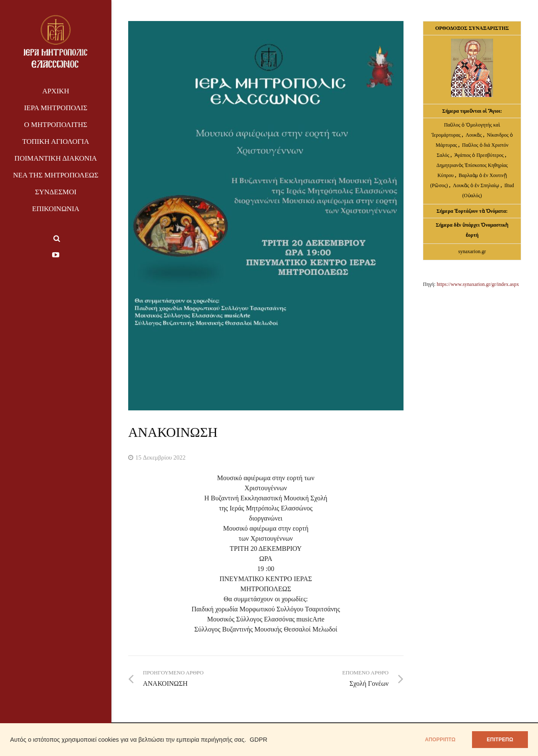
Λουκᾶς (474, 135)
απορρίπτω (440, 740)
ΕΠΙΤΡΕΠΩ (500, 740)
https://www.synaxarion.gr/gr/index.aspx (478, 284)
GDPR (258, 740)
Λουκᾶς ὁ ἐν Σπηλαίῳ (476, 185)
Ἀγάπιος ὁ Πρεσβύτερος (479, 155)
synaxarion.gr (472, 251)
